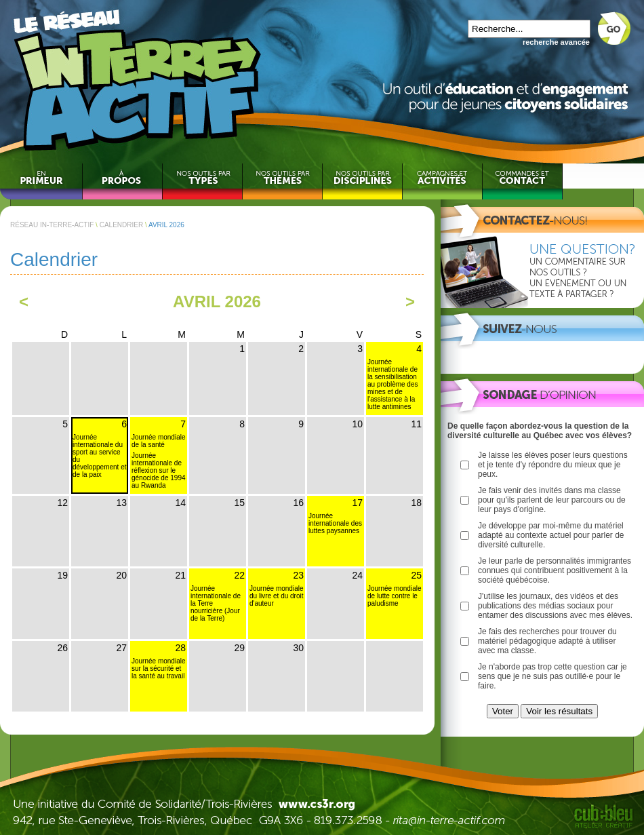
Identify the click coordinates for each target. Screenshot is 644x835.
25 (416, 575)
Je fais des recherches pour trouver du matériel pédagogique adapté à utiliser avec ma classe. (547, 641)
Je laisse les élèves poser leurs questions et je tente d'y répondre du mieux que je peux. (553, 465)
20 (121, 575)
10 (357, 424)
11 (416, 424)
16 (298, 503)
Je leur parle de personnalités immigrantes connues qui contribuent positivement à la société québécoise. (555, 570)
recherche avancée (556, 42)
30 (298, 648)
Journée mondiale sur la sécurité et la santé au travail (159, 668)
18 (416, 503)
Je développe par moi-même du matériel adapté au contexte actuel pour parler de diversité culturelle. (551, 535)
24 (357, 575)
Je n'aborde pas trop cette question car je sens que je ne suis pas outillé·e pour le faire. (552, 676)
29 (239, 648)
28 (180, 648)
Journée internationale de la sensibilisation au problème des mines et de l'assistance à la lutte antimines (393, 384)
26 (62, 648)
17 (357, 503)
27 (121, 648)
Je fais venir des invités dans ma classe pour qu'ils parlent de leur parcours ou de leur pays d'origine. (552, 500)
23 (298, 575)
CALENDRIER (121, 225)
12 (62, 503)
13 (121, 503)
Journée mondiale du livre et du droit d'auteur (277, 596)
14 (180, 503)
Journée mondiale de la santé (159, 441)
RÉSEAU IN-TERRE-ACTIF (52, 225)
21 (180, 575)
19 (62, 575)
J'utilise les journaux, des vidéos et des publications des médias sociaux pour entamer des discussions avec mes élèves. (555, 606)
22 (239, 575)
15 (239, 503)
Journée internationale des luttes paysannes (335, 523)
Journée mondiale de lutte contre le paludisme (395, 596)
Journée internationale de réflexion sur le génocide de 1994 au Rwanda (159, 470)
